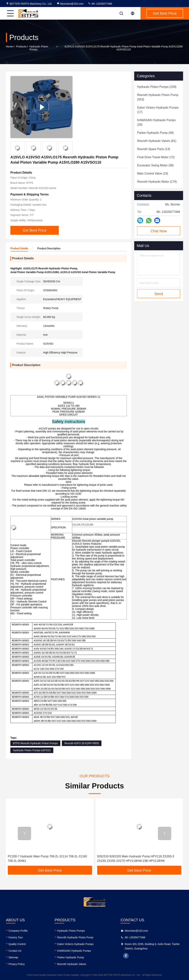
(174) (157, 182)
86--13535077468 (100, 4)
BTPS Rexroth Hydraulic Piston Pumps (35, 743)
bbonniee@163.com (70, 4)
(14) (154, 149)
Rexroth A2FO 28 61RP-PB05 (82, 743)
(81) (157, 141)
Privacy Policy (17, 964)
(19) (153, 173)
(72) (156, 157)
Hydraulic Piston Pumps (39, 48)
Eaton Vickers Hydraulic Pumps (75, 944)
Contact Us (15, 951)
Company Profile (18, 931)
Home (9, 46)
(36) (155, 165)
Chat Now (159, 231)
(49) (155, 133)
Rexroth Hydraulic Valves (72, 964)
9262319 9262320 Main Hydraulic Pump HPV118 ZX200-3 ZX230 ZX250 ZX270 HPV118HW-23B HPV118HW (136, 859)
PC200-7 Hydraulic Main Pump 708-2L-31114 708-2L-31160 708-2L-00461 (47, 859)
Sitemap (13, 957)
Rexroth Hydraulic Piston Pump (75, 937)
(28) (156, 122)
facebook (126, 956)
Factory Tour (16, 937)
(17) (158, 110)
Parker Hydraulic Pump (71, 957)
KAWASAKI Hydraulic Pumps (74, 951)
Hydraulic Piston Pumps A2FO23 (32, 750)
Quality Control (17, 944)
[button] (24, 833)
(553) (158, 97)
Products (21, 46)
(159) (157, 87)
